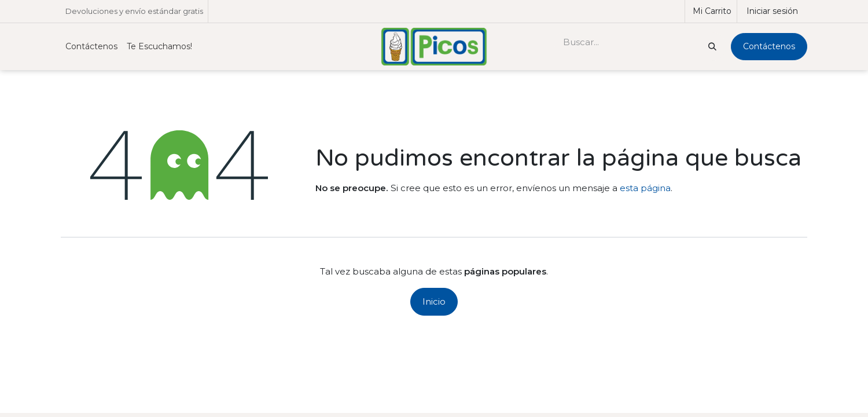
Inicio (434, 301)
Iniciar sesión (772, 11)
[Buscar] (711, 47)
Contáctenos (769, 46)
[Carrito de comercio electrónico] (711, 11)
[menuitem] (91, 47)
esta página (645, 188)
